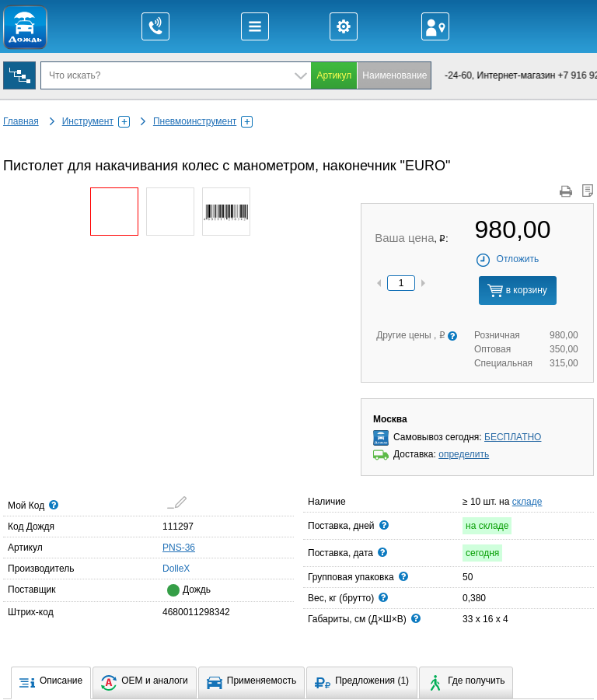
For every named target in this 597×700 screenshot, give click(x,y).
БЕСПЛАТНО (513, 437)
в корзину (517, 290)
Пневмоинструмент (203, 121)
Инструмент (96, 121)
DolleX (167, 568)
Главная (21, 121)
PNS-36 (179, 548)
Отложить (507, 259)
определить (464, 454)
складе (527, 502)
